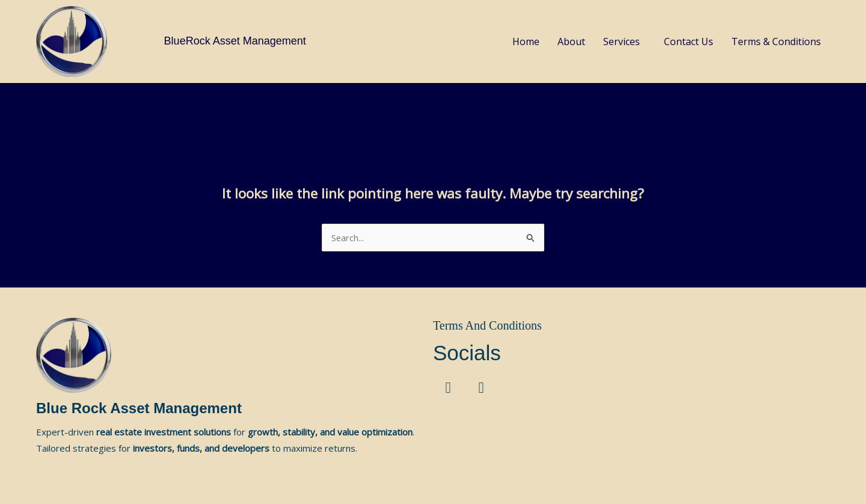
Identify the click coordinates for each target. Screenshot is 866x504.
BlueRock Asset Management (235, 41)
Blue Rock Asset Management (139, 408)
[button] (625, 41)
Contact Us (689, 41)
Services (622, 41)
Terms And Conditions (487, 325)
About (571, 41)
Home (526, 41)
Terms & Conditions (776, 41)
